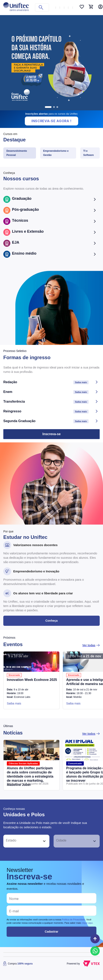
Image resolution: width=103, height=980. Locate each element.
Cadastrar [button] (51, 932)
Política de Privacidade (73, 920)
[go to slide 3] (57, 107)
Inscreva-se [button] (51, 434)
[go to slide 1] (48, 107)
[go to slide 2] (54, 107)
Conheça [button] (51, 621)
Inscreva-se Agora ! (51, 121)
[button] (22, 841)
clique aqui (87, 923)
